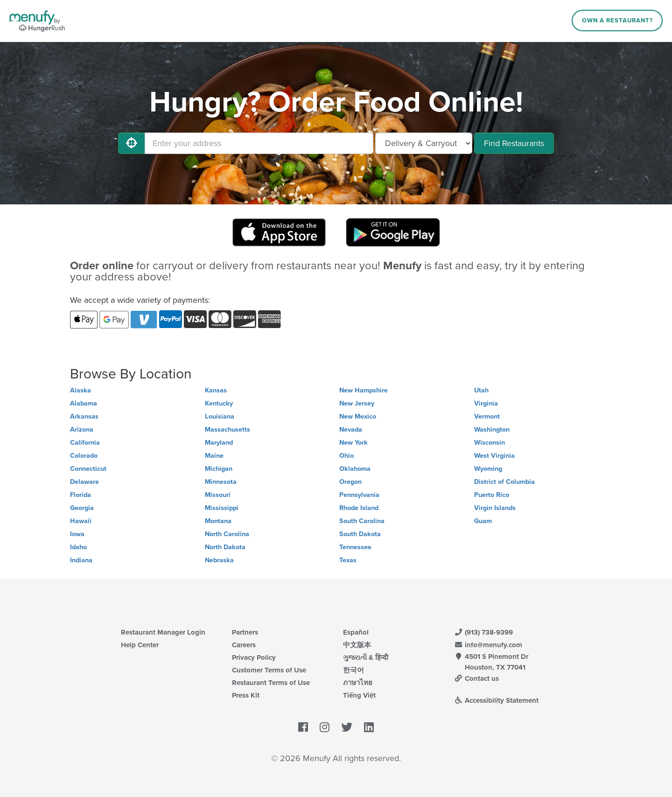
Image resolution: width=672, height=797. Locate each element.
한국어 (353, 670)
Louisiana (220, 416)
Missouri (218, 495)
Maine (214, 456)
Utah (481, 390)
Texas (348, 560)
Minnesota (221, 482)
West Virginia (494, 456)
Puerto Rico (492, 495)
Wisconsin (490, 443)
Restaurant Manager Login (163, 632)
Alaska (80, 390)
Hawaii (81, 521)
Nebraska (219, 560)
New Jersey (357, 403)
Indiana (81, 560)
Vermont (487, 416)
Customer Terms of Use (269, 670)
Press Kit (246, 695)
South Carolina (362, 521)
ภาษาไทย (358, 683)
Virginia (486, 403)
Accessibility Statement (496, 700)
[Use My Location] (132, 143)
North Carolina (227, 534)
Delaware (84, 482)
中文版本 (357, 645)
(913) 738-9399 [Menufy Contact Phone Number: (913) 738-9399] (483, 632)
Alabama (84, 403)
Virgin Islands (495, 508)
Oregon (350, 482)
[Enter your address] (259, 143)
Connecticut (88, 469)
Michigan (219, 469)
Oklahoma (355, 469)
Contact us (476, 678)
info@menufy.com (488, 645)
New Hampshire (364, 390)
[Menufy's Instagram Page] (325, 728)
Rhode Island (359, 508)
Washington (492, 430)
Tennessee (355, 547)
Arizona (82, 430)
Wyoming (488, 469)
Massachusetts (227, 430)
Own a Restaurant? (617, 21)
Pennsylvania (359, 495)
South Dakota (360, 534)
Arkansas (84, 416)
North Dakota (225, 547)
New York (353, 443)
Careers (244, 645)
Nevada (351, 430)
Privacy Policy (254, 657)
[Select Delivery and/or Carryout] (424, 143)
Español (356, 632)
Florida (80, 495)
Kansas (216, 390)
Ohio (346, 456)
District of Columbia (504, 482)
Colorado (84, 456)
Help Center (140, 645)
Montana (218, 521)
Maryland (219, 443)
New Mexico (358, 416)
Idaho (78, 547)
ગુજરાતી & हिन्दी (366, 657)
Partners (245, 632)
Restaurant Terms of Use (271, 683)
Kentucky (219, 403)
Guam (483, 521)
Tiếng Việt (359, 695)
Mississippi (222, 508)
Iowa (77, 534)
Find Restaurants (514, 143)
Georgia (82, 508)
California (85, 443)
